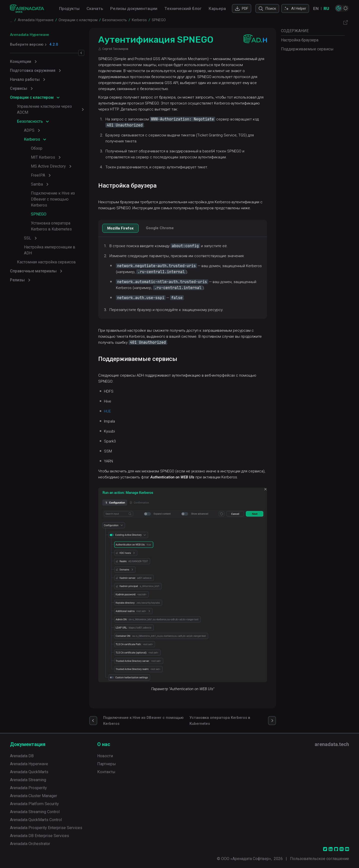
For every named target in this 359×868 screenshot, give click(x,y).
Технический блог (183, 8)
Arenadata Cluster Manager (34, 795)
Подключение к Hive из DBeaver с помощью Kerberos (53, 199)
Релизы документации (134, 8)
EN (316, 8)
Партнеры (107, 763)
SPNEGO (39, 214)
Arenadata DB (22, 755)
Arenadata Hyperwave (30, 35)
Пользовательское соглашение (319, 858)
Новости (105, 755)
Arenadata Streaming (28, 779)
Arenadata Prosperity (28, 787)
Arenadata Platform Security (34, 803)
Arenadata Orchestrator (30, 843)
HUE (108, 411)
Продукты (69, 8)
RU (326, 8)
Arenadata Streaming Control (35, 811)
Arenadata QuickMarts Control (36, 819)
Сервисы (19, 88)
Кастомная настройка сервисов (46, 256)
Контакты (106, 771)
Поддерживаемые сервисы (307, 49)
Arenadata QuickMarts (29, 771)
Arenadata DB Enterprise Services (40, 835)
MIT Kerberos (43, 157)
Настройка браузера (300, 40)
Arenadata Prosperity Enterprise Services (46, 827)
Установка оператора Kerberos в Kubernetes (51, 226)
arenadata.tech (332, 744)
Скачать (95, 8)
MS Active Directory (48, 166)
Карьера (217, 8)
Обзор (37, 148)
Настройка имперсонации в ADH (54, 247)
